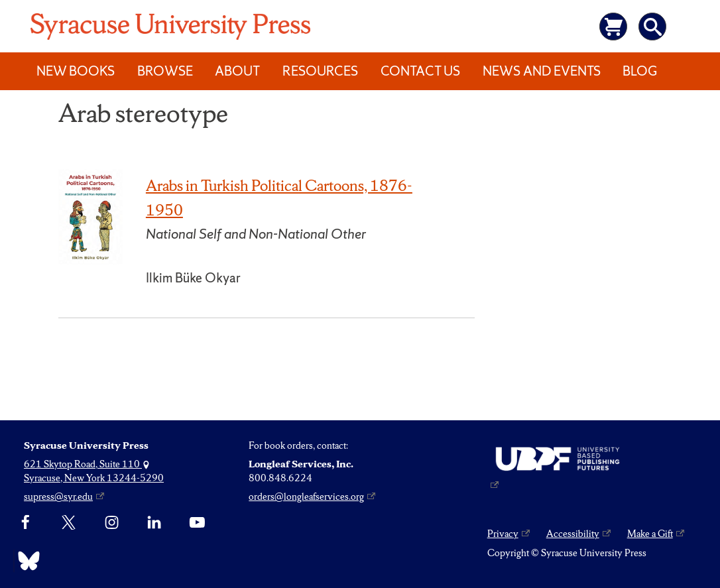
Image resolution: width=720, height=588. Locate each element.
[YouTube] (197, 523)
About (237, 71)
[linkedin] (154, 523)
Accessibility (573, 534)
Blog (640, 71)
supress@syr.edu (58, 497)
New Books (76, 71)
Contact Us (420, 71)
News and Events (542, 71)
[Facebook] (26, 523)
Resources (320, 71)
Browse (165, 71)
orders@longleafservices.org (306, 497)
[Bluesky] (26, 561)
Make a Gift (650, 534)
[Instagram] (112, 523)
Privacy (503, 534)
